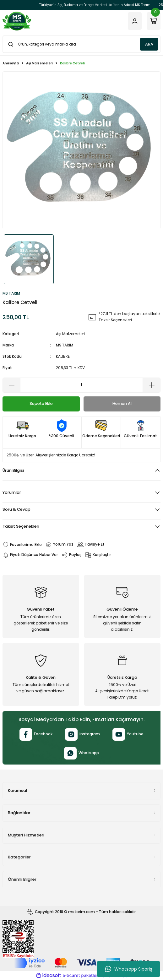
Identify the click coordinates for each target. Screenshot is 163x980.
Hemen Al (122, 403)
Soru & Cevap (16, 509)
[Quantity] (81, 385)
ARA (149, 44)
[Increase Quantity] (151, 385)
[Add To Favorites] (22, 545)
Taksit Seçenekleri (21, 526)
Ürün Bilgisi (13, 470)
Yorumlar (12, 492)
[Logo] (17, 21)
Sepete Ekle (41, 403)
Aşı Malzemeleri (70, 334)
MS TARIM (65, 345)
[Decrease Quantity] (12, 385)
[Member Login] (135, 21)
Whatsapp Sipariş (129, 969)
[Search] (81, 44)
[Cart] (154, 21)
